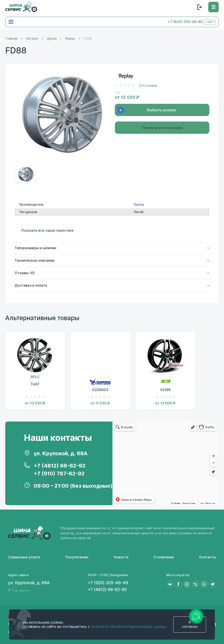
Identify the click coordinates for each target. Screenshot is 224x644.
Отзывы (24, 273)
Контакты (208, 557)
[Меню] (213, 7)
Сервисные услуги (24, 557)
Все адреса (21, 590)
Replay (70, 39)
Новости (121, 557)
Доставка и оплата (31, 285)
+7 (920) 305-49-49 (185, 22)
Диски (52, 39)
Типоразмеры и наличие (36, 248)
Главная (11, 39)
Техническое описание (35, 260)
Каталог (32, 39)
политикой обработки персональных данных (129, 627)
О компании (164, 557)
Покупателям (77, 557)
